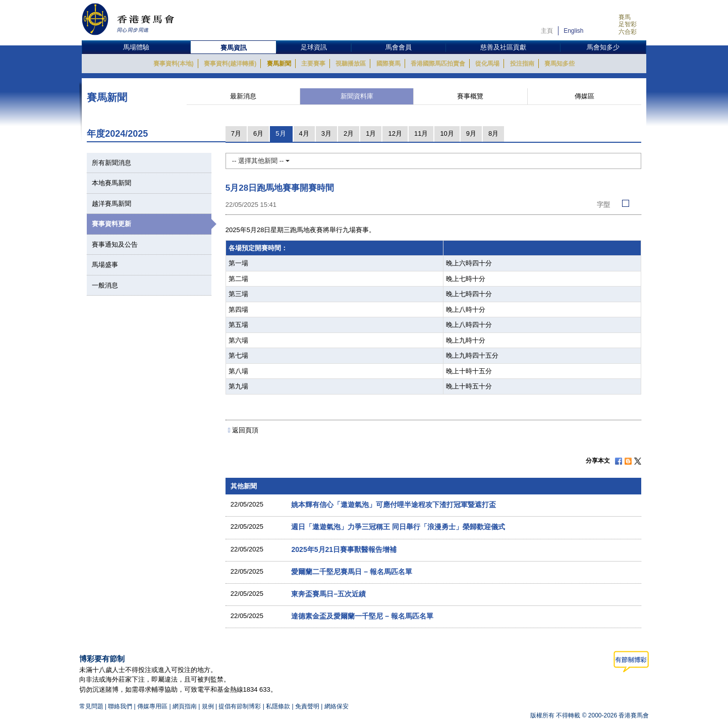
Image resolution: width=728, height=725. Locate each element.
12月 (395, 133)
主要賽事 (313, 64)
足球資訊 (314, 47)
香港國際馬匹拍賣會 (438, 64)
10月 (447, 133)
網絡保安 (337, 706)
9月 (471, 133)
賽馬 (625, 17)
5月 (281, 133)
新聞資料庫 (357, 96)
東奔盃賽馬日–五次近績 (328, 594)
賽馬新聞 (279, 64)
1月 (371, 133)
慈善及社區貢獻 (503, 47)
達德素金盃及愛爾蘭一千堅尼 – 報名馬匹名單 (362, 616)
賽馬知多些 (559, 64)
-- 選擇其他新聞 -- (261, 161)
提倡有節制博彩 (240, 706)
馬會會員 (399, 47)
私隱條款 (278, 706)
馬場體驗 (136, 47)
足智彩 (628, 24)
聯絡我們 (120, 706)
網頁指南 (185, 706)
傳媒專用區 (152, 706)
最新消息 (243, 96)
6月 (258, 133)
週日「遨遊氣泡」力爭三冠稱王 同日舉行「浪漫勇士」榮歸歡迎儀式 (398, 527)
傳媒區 (584, 96)
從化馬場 (487, 64)
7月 (236, 133)
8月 (493, 133)
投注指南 (522, 64)
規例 (209, 706)
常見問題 (91, 706)
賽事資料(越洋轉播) (230, 64)
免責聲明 (307, 706)
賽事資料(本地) (174, 64)
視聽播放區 (351, 64)
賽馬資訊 (234, 48)
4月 (304, 133)
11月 (421, 133)
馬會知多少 (603, 47)
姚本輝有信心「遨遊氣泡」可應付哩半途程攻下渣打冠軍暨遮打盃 (394, 505)
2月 (349, 133)
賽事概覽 (470, 96)
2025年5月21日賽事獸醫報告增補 (344, 549)
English (573, 31)
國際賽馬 (388, 64)
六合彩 (628, 32)
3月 (326, 133)
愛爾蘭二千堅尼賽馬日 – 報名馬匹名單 (352, 572)
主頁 (547, 31)
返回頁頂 (245, 430)
